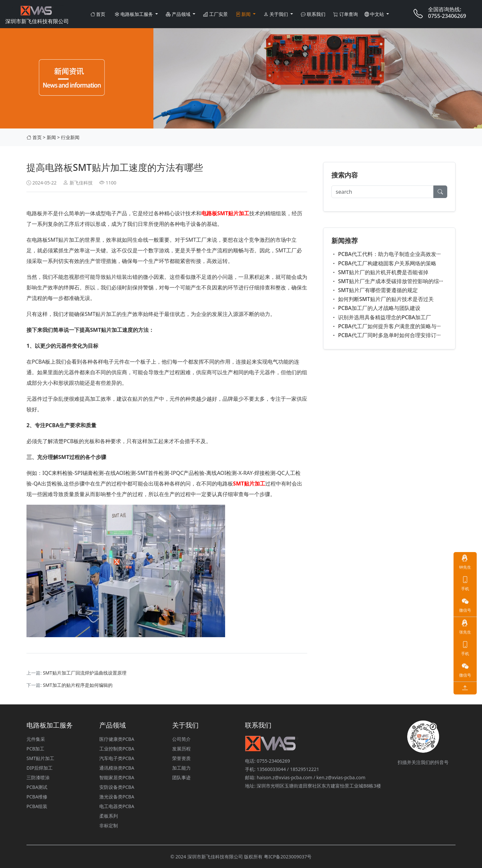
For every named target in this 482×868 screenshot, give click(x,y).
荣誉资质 (181, 758)
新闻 (244, 14)
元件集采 (36, 739)
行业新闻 (70, 137)
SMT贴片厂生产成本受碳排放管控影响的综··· (387, 281)
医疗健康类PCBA (117, 739)
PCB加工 (35, 749)
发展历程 (181, 749)
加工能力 (181, 768)
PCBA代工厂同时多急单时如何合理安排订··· (386, 335)
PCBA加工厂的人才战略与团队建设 (376, 308)
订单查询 (346, 14)
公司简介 (181, 739)
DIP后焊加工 (40, 768)
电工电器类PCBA (117, 806)
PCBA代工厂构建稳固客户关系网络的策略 (384, 263)
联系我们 (313, 14)
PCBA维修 (37, 797)
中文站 (375, 14)
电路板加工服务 (134, 14)
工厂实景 (216, 14)
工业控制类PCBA (117, 749)
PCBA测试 (37, 787)
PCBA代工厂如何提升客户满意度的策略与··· (386, 326)
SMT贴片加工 (40, 758)
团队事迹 (181, 777)
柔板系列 (109, 816)
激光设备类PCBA (117, 797)
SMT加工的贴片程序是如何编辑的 (77, 685)
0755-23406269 (447, 16)
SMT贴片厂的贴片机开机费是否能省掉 (380, 272)
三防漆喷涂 (38, 777)
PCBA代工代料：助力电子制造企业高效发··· (386, 254)
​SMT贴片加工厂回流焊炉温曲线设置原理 (84, 673)
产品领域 (179, 14)
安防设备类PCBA (117, 787)
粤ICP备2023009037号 (288, 857)
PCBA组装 (37, 806)
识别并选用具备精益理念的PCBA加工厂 (381, 317)
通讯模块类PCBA (117, 768)
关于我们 (276, 14)
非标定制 (109, 825)
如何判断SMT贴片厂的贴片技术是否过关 (383, 299)
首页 (98, 14)
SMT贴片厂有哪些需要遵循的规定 (375, 290)
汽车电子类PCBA (117, 758)
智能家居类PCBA (117, 777)
